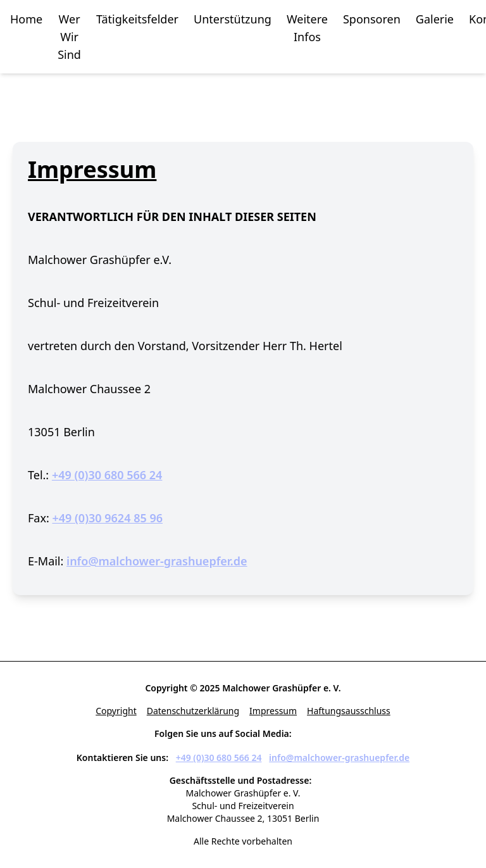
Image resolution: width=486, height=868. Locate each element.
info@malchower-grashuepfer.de (157, 561)
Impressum (273, 711)
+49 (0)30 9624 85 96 (107, 518)
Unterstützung (233, 19)
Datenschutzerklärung (193, 711)
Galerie (435, 19)
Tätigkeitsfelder (137, 19)
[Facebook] (305, 735)
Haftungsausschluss (349, 711)
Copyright (116, 711)
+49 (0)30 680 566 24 (107, 475)
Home (26, 19)
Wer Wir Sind (69, 37)
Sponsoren (372, 19)
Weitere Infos (307, 28)
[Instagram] (325, 735)
